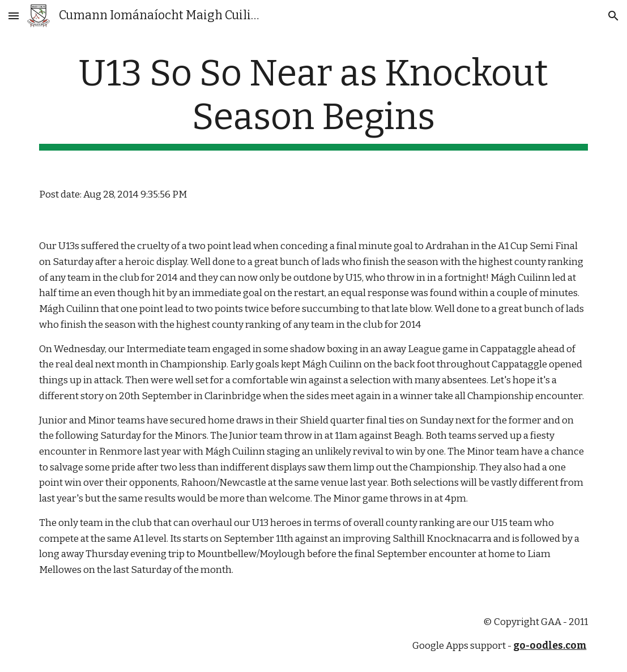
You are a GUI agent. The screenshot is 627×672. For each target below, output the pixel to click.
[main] (314, 101)
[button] (14, 16)
